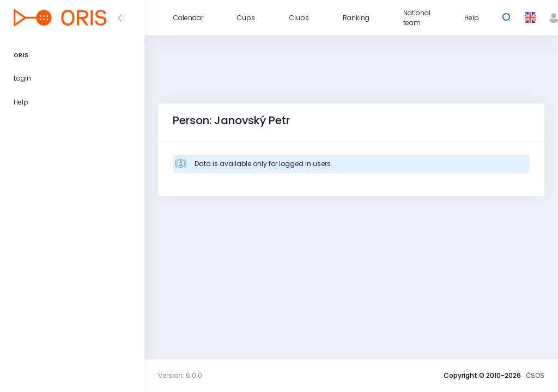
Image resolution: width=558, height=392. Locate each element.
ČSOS (535, 375)
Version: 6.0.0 (180, 375)
